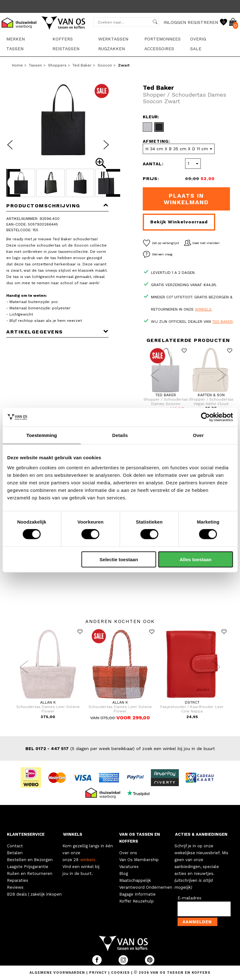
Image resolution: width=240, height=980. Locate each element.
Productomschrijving (57, 206)
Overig (198, 39)
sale (196, 49)
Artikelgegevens (57, 332)
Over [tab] (198, 435)
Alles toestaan (196, 559)
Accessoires (159, 49)
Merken (16, 39)
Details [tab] (120, 435)
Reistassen (66, 49)
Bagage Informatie (137, 894)
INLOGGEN (175, 22)
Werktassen (113, 39)
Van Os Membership (139, 860)
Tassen (15, 49)
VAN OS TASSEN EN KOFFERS (140, 838)
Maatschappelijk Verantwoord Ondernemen (146, 884)
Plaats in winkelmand (186, 199)
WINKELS (73, 834)
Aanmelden (197, 922)
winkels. (88, 860)
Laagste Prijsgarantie (28, 867)
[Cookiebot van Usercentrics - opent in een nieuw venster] (205, 417)
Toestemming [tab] (42, 435)
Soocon (105, 65)
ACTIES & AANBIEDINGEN (201, 834)
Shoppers (57, 65)
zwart (124, 65)
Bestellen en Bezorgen (30, 860)
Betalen (15, 853)
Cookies (120, 973)
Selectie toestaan (119, 559)
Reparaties (18, 880)
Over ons (128, 853)
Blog (124, 873)
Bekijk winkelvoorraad (179, 222)
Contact (15, 846)
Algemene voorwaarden (58, 973)
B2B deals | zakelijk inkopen (34, 894)
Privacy (99, 973)
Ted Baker (82, 65)
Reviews (15, 887)
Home (17, 65)
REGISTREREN (203, 22)
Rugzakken (112, 49)
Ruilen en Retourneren (30, 873)
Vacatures (129, 867)
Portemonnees (163, 39)
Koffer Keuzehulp (136, 901)
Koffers (63, 39)
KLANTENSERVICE (26, 834)
